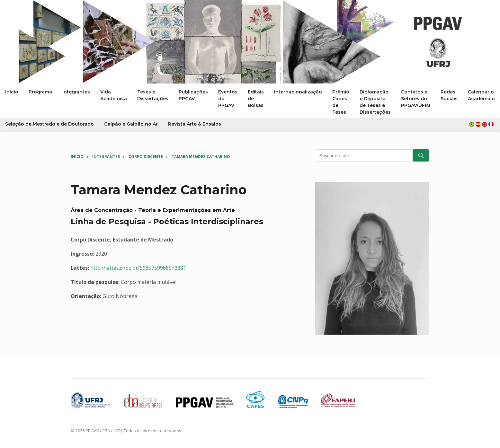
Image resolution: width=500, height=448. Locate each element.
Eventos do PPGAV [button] (228, 99)
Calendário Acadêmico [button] (481, 95)
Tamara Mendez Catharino (201, 157)
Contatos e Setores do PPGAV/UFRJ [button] (416, 99)
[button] (482, 124)
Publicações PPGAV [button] (193, 95)
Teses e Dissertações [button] (153, 95)
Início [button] (12, 92)
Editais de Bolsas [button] (256, 99)
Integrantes (106, 157)
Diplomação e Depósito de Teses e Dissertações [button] (375, 102)
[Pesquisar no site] (364, 155)
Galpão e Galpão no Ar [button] (131, 124)
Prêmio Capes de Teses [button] (341, 102)
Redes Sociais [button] (449, 95)
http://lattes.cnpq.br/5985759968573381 (138, 268)
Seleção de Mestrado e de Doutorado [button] (49, 124)
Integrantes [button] (76, 92)
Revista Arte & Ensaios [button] (195, 124)
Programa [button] (40, 92)
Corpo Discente (146, 157)
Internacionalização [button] (298, 92)
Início (77, 157)
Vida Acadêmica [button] (114, 95)
